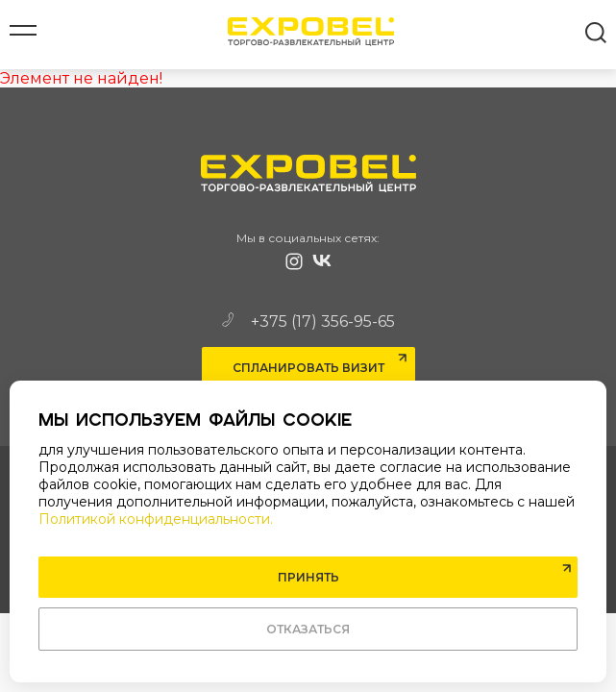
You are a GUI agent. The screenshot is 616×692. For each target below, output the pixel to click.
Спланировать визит (308, 368)
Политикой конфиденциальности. (156, 519)
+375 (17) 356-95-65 (308, 321)
